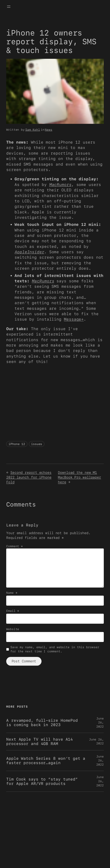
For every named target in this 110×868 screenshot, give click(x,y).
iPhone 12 (17, 444)
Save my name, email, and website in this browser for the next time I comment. (55, 649)
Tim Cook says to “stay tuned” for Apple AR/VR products (42, 781)
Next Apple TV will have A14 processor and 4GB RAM (40, 741)
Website (13, 629)
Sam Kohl (33, 130)
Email (13, 611)
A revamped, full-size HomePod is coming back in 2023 (42, 723)
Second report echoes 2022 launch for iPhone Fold (29, 477)
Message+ (74, 319)
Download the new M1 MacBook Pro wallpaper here (79, 477)
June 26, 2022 (100, 722)
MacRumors (60, 185)
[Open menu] (9, 7)
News (49, 130)
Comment (15, 546)
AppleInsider (29, 252)
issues (37, 444)
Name (12, 593)
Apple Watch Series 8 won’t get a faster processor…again (46, 761)
